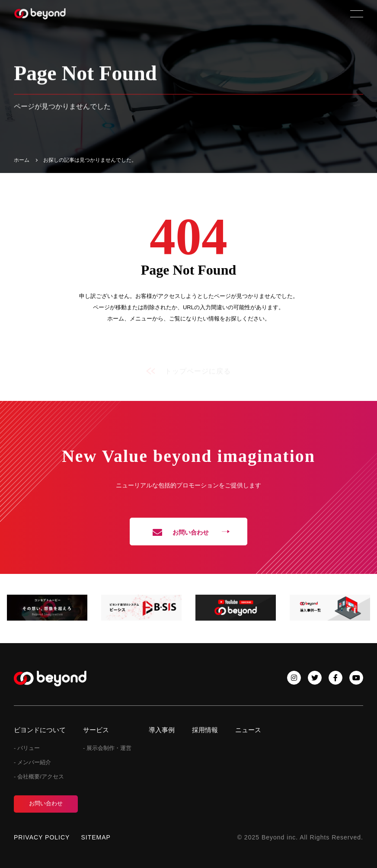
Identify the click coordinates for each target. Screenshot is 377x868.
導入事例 (162, 730)
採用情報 (205, 730)
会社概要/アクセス (41, 777)
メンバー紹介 (34, 762)
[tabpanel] (47, 607)
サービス (96, 730)
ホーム (22, 160)
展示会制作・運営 (109, 748)
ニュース (248, 730)
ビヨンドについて (40, 730)
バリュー (29, 748)
